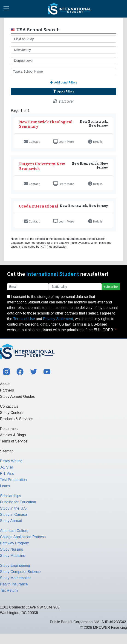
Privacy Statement (58, 319)
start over (63, 101)
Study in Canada (14, 515)
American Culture (14, 531)
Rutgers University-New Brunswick (42, 166)
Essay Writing (11, 461)
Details (95, 142)
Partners (7, 390)
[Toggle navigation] (6, 9)
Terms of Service (14, 441)
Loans (5, 486)
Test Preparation (13, 480)
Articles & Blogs (13, 435)
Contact (32, 142)
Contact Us (9, 406)
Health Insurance (14, 584)
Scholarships (11, 496)
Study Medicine (13, 556)
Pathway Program (15, 543)
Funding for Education (18, 502)
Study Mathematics (16, 578)
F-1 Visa (7, 473)
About (5, 384)
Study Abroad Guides (17, 396)
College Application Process (23, 537)
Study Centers (12, 413)
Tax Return (9, 590)
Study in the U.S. (14, 508)
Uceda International (39, 206)
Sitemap (7, 451)
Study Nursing (12, 549)
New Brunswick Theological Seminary (46, 124)
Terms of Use (24, 319)
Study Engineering (15, 565)
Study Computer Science (20, 572)
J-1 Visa (7, 467)
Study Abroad (11, 521)
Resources (9, 429)
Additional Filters (63, 82)
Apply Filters (63, 91)
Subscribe (111, 287)
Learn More (64, 142)
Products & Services (17, 419)
